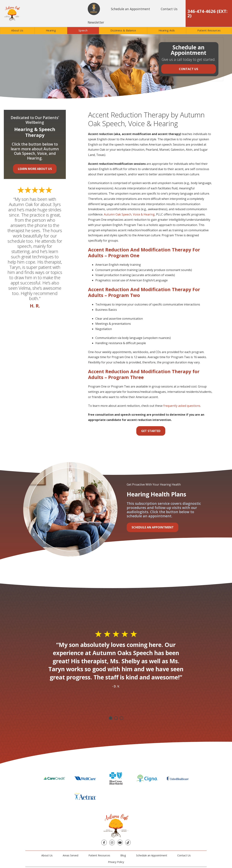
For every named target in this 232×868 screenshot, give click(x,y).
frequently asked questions (182, 406)
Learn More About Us (35, 169)
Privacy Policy (116, 843)
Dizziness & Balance (123, 30)
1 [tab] (111, 718)
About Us (17, 30)
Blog (123, 836)
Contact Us (169, 9)
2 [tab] (116, 718)
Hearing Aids (167, 30)
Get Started (151, 431)
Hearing (51, 30)
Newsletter (96, 22)
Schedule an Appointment (130, 9)
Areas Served (71, 836)
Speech (83, 30)
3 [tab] (121, 718)
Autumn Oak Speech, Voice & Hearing (129, 214)
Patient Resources (209, 30)
